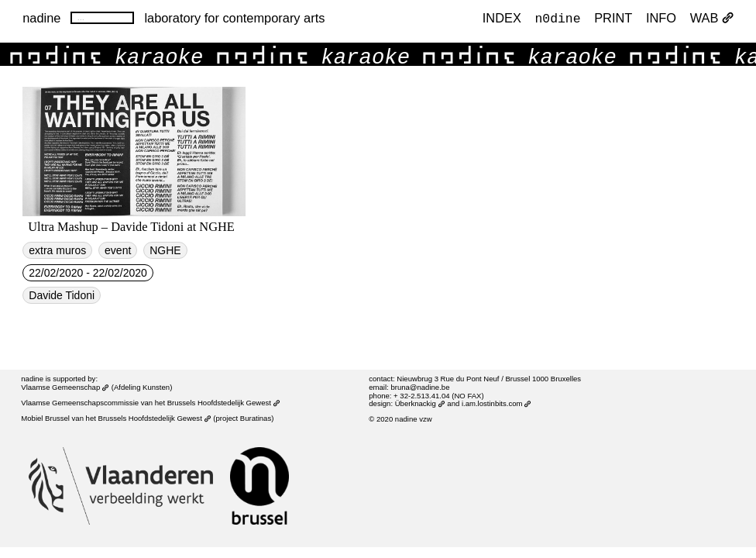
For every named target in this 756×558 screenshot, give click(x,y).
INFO (661, 19)
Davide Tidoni (62, 295)
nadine (41, 18)
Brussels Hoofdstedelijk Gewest (155, 418)
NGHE (165, 250)
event (118, 250)
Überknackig (420, 403)
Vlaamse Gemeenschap (65, 387)
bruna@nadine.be (420, 387)
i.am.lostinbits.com (497, 403)
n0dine (558, 18)
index (502, 19)
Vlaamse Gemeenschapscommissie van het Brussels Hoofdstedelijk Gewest (151, 403)
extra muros (57, 250)
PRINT (613, 19)
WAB (712, 19)
